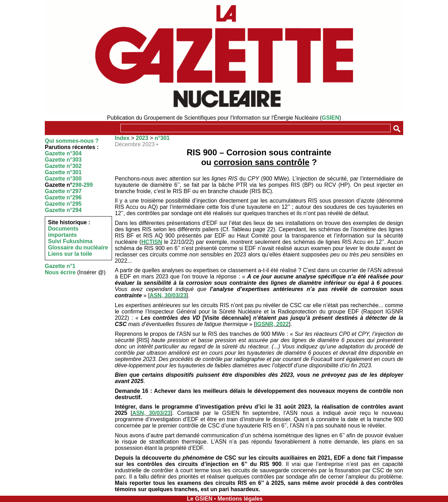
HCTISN (152, 242)
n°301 (162, 138)
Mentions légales (240, 499)
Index (122, 138)
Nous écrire (60, 272)
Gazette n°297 (63, 191)
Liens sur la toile (70, 254)
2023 (142, 138)
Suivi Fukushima (70, 241)
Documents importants (63, 232)
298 (77, 185)
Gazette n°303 (63, 160)
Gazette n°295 (63, 204)
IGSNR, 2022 (272, 324)
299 (88, 185)
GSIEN (330, 118)
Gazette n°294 (63, 210)
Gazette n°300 (63, 179)
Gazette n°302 (63, 166)
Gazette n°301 (63, 172)
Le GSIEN (200, 499)
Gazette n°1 (60, 266)
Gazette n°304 (63, 153)
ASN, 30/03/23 (168, 295)
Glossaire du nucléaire (78, 248)
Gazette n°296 (63, 197)
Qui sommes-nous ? (72, 141)
